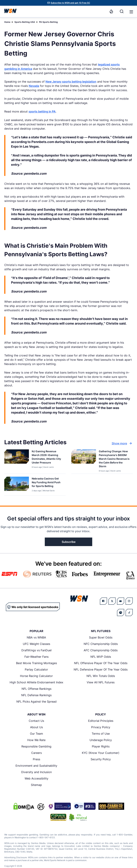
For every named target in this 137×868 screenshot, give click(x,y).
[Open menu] (131, 11)
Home (7, 22)
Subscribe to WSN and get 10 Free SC (70, 3)
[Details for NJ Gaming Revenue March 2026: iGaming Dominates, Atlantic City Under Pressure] (17, 461)
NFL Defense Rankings (36, 695)
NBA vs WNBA (36, 637)
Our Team (36, 734)
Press (36, 759)
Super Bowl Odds (101, 637)
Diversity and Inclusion (36, 772)
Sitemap (36, 785)
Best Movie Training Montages (36, 663)
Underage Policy (101, 740)
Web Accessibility (36, 778)
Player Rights (101, 746)
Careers (36, 753)
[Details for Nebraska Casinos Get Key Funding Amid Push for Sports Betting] (17, 485)
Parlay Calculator (36, 669)
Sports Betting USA (25, 22)
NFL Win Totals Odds (101, 676)
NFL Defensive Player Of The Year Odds (101, 669)
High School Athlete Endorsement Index (36, 682)
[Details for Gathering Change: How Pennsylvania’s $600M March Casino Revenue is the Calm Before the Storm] (84, 461)
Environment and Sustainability (36, 766)
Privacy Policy (101, 727)
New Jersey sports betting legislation (71, 82)
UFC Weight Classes (36, 644)
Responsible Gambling (36, 746)
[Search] (122, 11)
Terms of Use (101, 734)
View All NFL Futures (101, 682)
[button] (131, 12)
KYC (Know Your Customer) (101, 753)
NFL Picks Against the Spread (36, 702)
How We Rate (36, 740)
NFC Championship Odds (101, 644)
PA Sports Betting (48, 22)
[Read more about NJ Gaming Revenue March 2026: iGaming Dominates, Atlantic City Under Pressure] (47, 458)
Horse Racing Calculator (36, 676)
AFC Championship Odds (101, 650)
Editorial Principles (101, 721)
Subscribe (69, 542)
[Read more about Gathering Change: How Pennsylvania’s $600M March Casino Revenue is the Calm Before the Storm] (114, 459)
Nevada (34, 86)
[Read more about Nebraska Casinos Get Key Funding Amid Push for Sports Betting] (47, 483)
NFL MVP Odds (101, 657)
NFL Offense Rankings (36, 689)
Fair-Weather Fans (36, 657)
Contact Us (36, 721)
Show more (122, 443)
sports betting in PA (42, 111)
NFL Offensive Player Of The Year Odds (101, 663)
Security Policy (101, 759)
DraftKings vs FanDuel (36, 650)
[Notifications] (111, 11)
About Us (36, 727)
